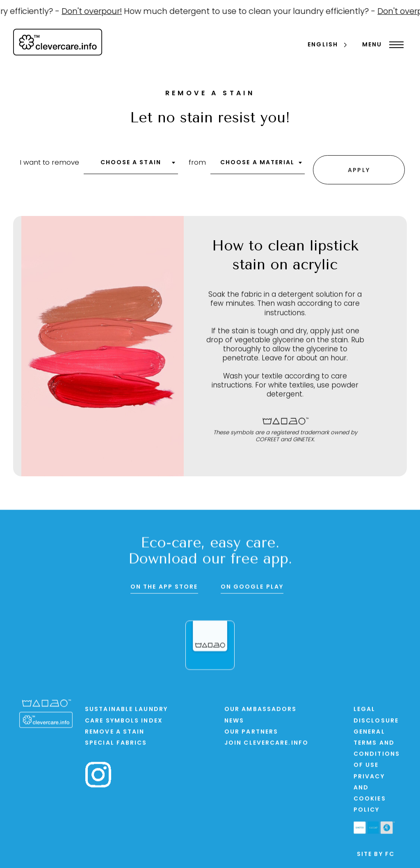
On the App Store (164, 588)
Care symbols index (124, 722)
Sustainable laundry (126, 711)
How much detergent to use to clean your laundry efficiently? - (256, 12)
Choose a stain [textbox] (131, 163)
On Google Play (252, 588)
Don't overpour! (97, 12)
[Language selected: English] (328, 45)
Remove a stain (115, 733)
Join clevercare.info (266, 744)
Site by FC (376, 855)
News (234, 722)
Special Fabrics (116, 744)
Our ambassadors (261, 711)
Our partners (251, 733)
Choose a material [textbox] (258, 163)
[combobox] (131, 165)
